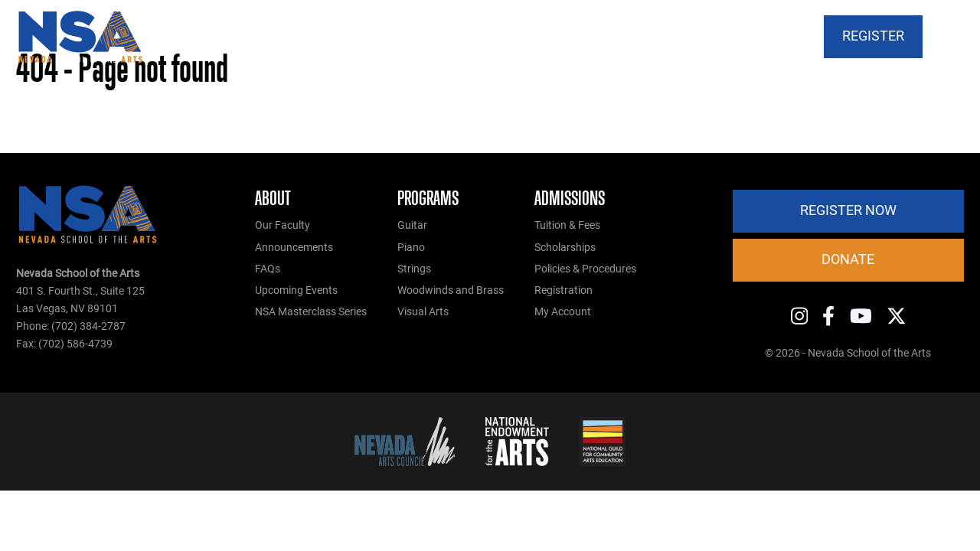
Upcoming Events (296, 290)
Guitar (412, 225)
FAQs (268, 269)
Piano (411, 248)
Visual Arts (423, 312)
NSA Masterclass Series (311, 312)
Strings (414, 269)
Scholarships (565, 248)
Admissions (570, 198)
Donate (848, 259)
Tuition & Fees (567, 225)
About (273, 198)
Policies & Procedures (585, 269)
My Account (563, 312)
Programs (428, 198)
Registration (563, 290)
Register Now (848, 210)
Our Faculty (283, 225)
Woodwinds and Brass (451, 290)
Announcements (294, 248)
